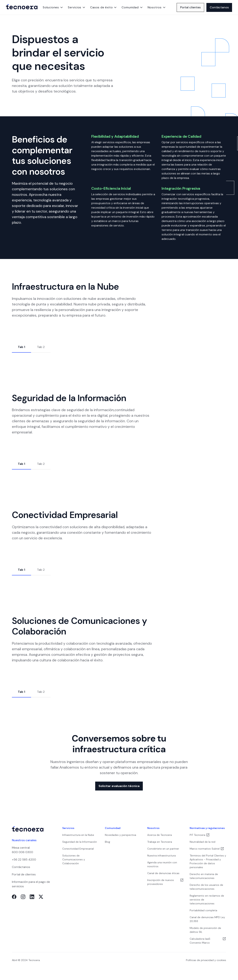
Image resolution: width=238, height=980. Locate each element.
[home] (22, 7)
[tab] (21, 347)
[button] (53, 7)
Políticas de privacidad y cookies (206, 960)
